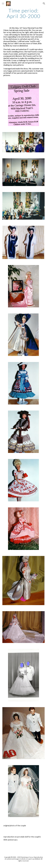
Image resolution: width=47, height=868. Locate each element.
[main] (24, 13)
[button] (3, 3)
